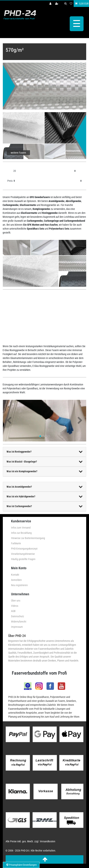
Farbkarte (16, 543)
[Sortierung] (44, 181)
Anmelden (16, 580)
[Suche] (66, 4)
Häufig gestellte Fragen (23, 559)
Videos (15, 606)
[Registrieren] (57, 4)
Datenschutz (18, 616)
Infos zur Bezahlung (21, 533)
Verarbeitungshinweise (23, 554)
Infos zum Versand (21, 528)
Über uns (16, 601)
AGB (13, 611)
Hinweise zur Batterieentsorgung (28, 538)
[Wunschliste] (71, 4)
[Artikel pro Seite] (44, 171)
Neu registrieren (19, 585)
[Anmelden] (51, 4)
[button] (9, 421)
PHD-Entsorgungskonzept (24, 549)
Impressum (17, 627)
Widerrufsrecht (19, 622)
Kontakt (15, 575)
